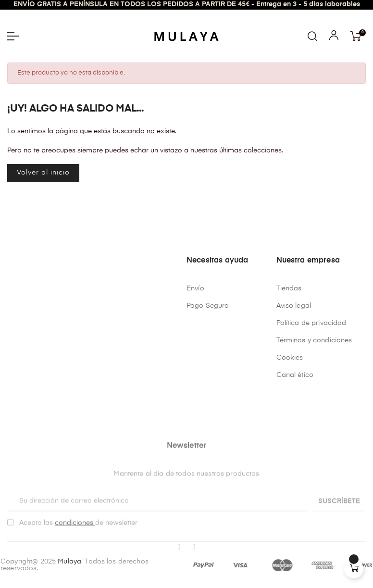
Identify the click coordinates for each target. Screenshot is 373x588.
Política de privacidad (311, 323)
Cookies (290, 358)
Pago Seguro (208, 306)
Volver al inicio (43, 173)
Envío (195, 288)
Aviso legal (294, 306)
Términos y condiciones (314, 340)
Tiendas (289, 288)
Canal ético (295, 375)
